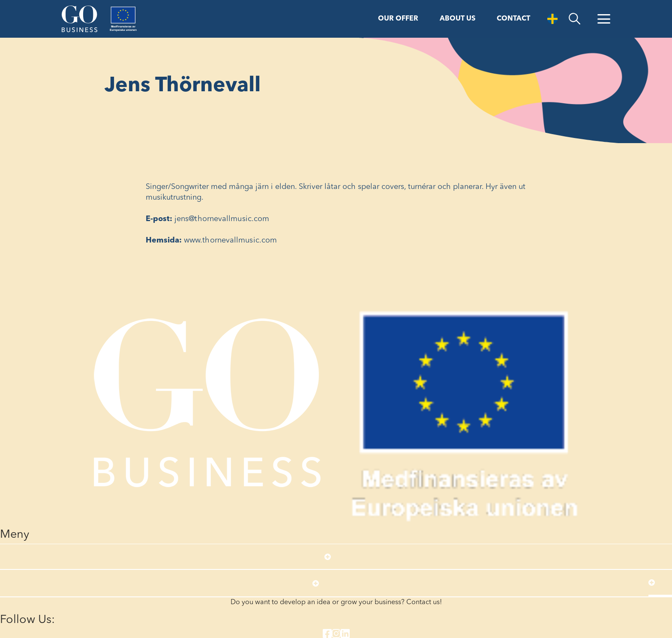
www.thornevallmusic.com (230, 240)
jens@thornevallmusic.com (222, 219)
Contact (513, 19)
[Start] (79, 19)
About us (457, 19)
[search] (574, 19)
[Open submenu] (328, 557)
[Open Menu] (604, 19)
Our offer (398, 19)
